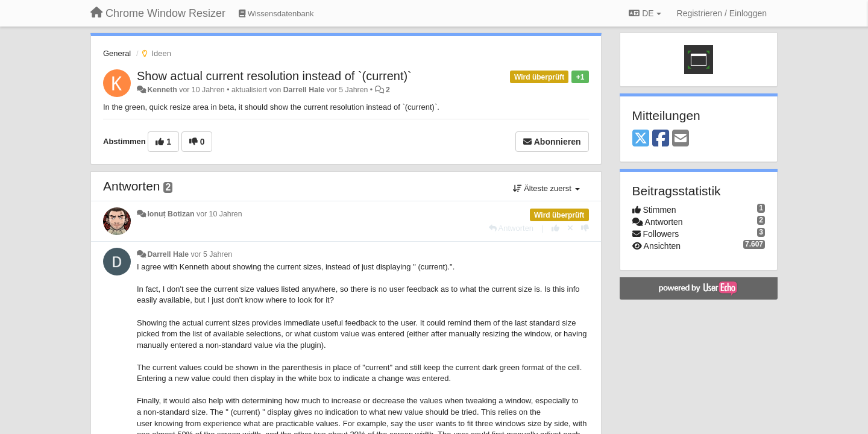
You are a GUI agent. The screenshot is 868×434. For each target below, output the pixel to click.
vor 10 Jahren (219, 214)
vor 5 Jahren (212, 254)
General (117, 53)
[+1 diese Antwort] (555, 228)
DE (645, 13)
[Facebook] (661, 139)
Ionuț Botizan (171, 214)
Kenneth (162, 90)
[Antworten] (511, 228)
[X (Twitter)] (641, 139)
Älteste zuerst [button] (546, 188)
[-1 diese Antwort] (585, 228)
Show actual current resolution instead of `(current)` (274, 76)
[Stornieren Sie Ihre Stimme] (570, 228)
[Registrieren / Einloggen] (722, 13)
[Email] (681, 139)
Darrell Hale (304, 90)
